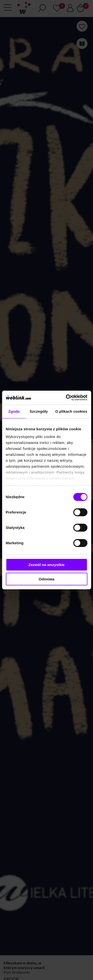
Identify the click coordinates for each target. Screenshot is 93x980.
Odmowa (46, 579)
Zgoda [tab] (14, 411)
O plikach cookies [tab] (71, 411)
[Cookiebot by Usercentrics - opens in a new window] (66, 398)
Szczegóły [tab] (39, 411)
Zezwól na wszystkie (47, 565)
